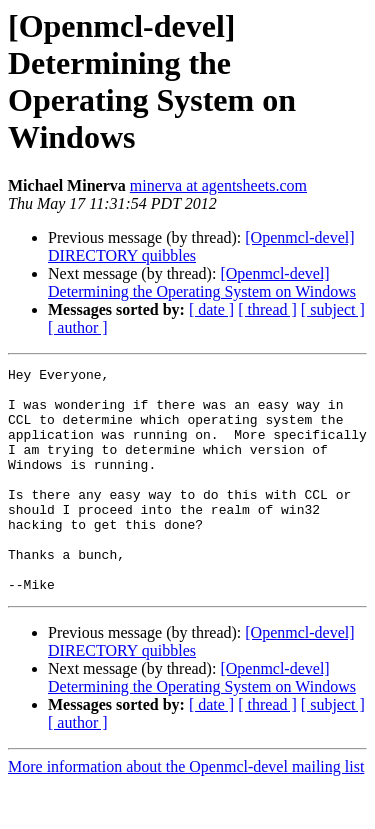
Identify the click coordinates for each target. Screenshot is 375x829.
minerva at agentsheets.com (218, 185)
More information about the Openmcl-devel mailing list (186, 811)
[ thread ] (267, 309)
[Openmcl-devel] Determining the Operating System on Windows (202, 282)
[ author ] (78, 327)
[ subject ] (333, 309)
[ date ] (211, 309)
